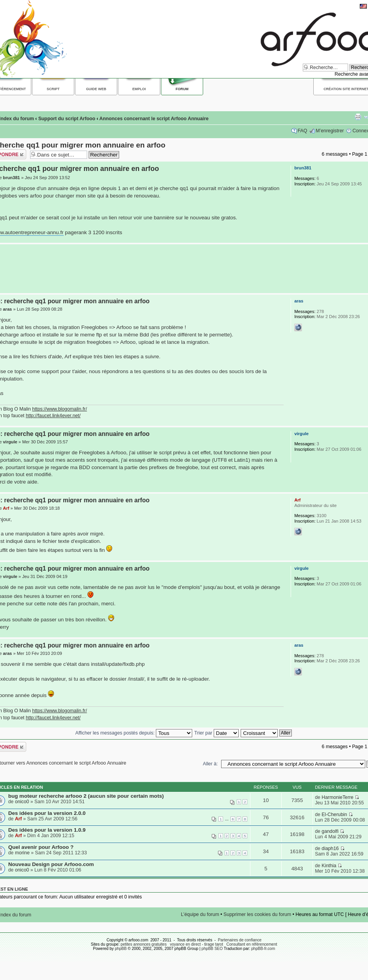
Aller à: (210, 764)
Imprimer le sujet (358, 117)
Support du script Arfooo (67, 119)
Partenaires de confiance (240, 940)
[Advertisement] (182, 269)
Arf (6, 508)
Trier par (216, 733)
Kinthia (329, 866)
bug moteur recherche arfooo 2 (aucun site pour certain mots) (86, 796)
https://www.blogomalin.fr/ (59, 409)
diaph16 (330, 848)
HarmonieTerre (337, 797)
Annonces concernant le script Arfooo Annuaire (154, 119)
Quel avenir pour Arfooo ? (41, 847)
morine (22, 853)
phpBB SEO (212, 949)
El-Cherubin (334, 815)
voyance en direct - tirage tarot (197, 944)
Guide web (96, 89)
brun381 (12, 178)
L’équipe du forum (200, 914)
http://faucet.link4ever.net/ (53, 416)
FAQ (303, 131)
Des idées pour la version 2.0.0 (47, 813)
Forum (182, 89)
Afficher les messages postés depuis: (134, 733)
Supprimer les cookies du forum (257, 914)
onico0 (22, 802)
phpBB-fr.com (263, 949)
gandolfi (330, 831)
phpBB (121, 949)
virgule (10, 442)
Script (53, 89)
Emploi (139, 89)
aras (8, 309)
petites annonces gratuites (144, 944)
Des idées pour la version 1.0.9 (47, 830)
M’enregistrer (330, 131)
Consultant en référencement (252, 944)
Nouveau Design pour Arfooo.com (51, 864)
